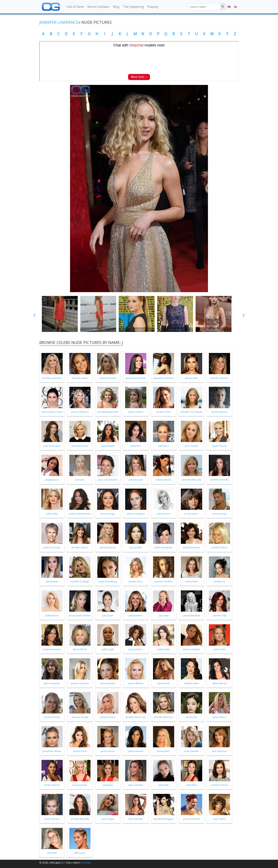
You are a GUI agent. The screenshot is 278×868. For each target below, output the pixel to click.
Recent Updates (98, 7)
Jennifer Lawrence (59, 22)
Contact (86, 863)
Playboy (153, 7)
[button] (34, 315)
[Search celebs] (204, 7)
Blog (116, 7)
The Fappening (133, 7)
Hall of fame (75, 7)
